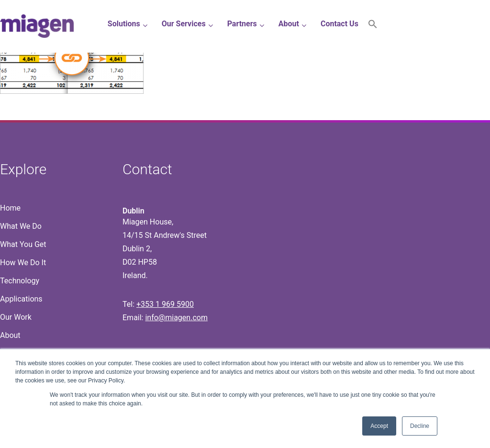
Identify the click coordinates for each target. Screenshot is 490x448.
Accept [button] (379, 426)
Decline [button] (420, 426)
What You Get (23, 244)
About (10, 335)
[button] (373, 26)
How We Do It (23, 263)
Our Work (16, 317)
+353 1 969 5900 (165, 304)
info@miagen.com (176, 318)
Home (10, 208)
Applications (21, 299)
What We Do (21, 226)
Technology (20, 281)
